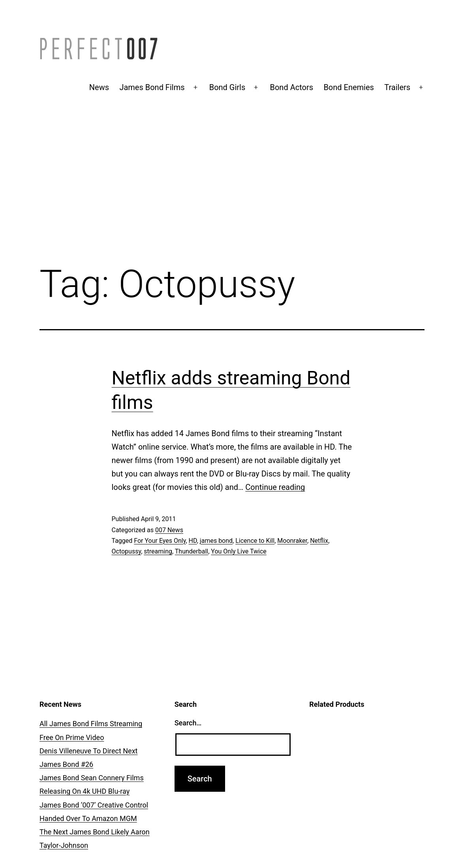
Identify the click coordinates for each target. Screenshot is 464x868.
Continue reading (275, 487)
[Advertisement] (232, 192)
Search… (188, 723)
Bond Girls (227, 87)
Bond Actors (292, 87)
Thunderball (192, 551)
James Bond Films (152, 87)
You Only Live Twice (239, 551)
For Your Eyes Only (160, 541)
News (99, 87)
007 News (169, 530)
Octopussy (127, 551)
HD (193, 541)
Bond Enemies (349, 87)
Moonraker (292, 541)
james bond (216, 541)
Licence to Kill (255, 541)
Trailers (397, 87)
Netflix (319, 541)
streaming (158, 551)
